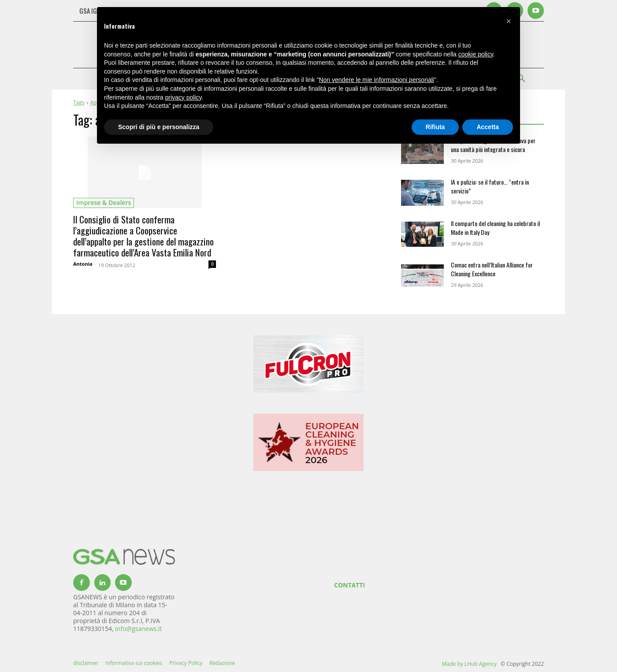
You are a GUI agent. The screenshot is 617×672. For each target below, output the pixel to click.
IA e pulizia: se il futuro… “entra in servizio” (490, 186)
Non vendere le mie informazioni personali (376, 80)
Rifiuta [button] (435, 127)
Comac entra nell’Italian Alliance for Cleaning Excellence (492, 269)
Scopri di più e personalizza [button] (159, 127)
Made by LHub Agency (469, 664)
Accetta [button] (488, 127)
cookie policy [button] (476, 54)
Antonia (83, 264)
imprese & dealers (104, 202)
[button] (509, 21)
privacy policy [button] (184, 97)
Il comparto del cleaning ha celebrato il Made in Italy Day (495, 228)
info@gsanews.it (138, 629)
